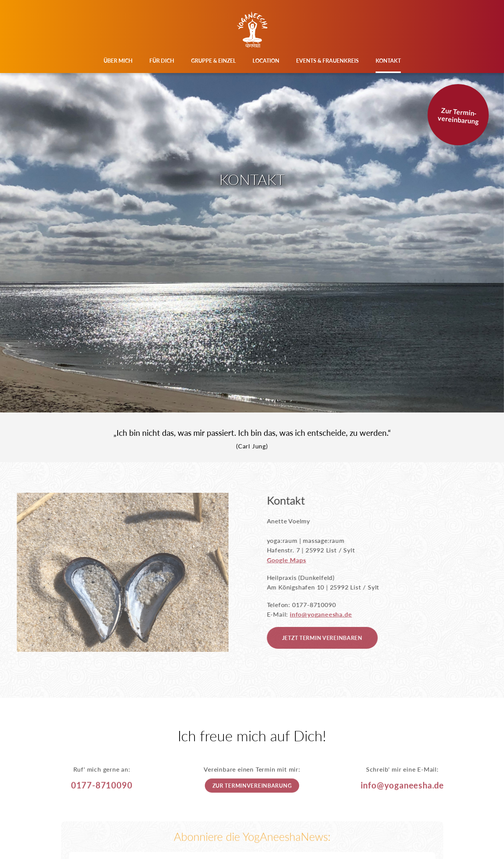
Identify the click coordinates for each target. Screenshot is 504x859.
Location (266, 61)
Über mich (118, 61)
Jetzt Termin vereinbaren (334, 638)
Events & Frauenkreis (327, 61)
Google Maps (299, 560)
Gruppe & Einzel (213, 61)
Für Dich (162, 61)
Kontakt (388, 61)
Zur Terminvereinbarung (252, 798)
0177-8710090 (102, 797)
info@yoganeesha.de (333, 614)
